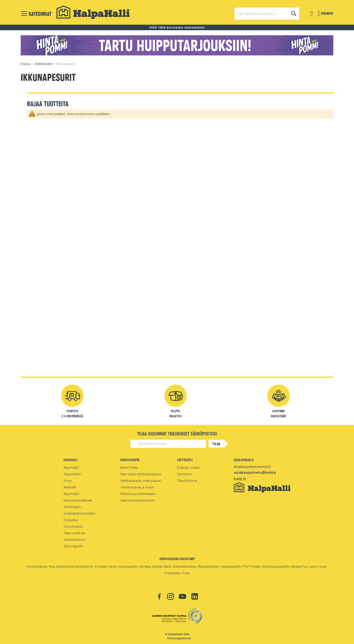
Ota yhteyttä (73, 526)
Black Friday (129, 467)
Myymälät (71, 467)
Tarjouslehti (72, 474)
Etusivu (26, 64)
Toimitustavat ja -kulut (137, 487)
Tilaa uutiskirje (74, 533)
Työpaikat (71, 520)
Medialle (70, 487)
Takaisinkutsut (74, 539)
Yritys (68, 481)
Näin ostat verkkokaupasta (141, 474)
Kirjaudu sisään (188, 467)
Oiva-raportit (73, 546)
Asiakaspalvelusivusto (252, 467)
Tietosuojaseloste (179, 638)
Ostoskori (184, 474)
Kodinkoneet (44, 64)
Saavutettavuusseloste (137, 500)
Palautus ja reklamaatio (138, 494)
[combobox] (267, 14)
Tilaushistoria (187, 481)
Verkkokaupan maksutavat (141, 481)
